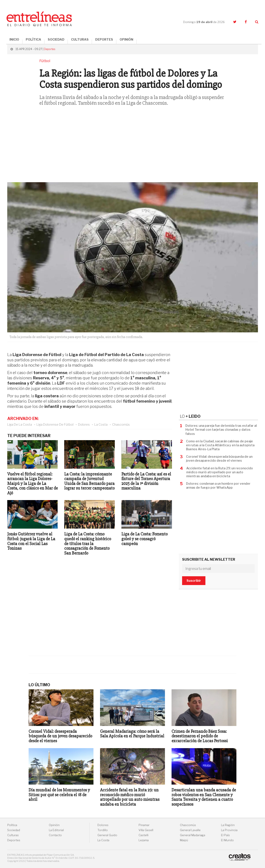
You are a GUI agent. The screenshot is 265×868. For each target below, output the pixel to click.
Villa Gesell (146, 830)
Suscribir (194, 581)
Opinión (54, 825)
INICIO (14, 39)
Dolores (84, 424)
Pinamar (144, 825)
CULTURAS (80, 39)
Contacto (55, 835)
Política (12, 825)
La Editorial (56, 830)
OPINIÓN (126, 39)
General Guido (107, 835)
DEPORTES (104, 39)
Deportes (50, 49)
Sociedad (14, 830)
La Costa (101, 424)
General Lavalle (190, 830)
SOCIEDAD (56, 39)
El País (225, 835)
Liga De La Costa (20, 424)
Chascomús (121, 424)
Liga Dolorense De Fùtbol (55, 424)
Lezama (144, 840)
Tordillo (103, 830)
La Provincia (229, 830)
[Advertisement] (133, 147)
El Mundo (227, 840)
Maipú (184, 840)
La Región (228, 825)
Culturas (13, 835)
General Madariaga (193, 835)
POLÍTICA (33, 39)
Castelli (143, 835)
